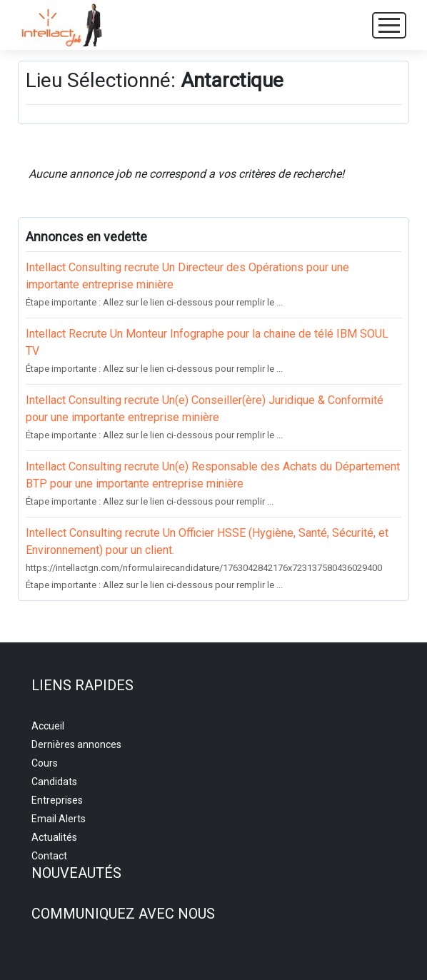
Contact (49, 856)
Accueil (48, 726)
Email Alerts (59, 819)
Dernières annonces (76, 744)
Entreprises (57, 800)
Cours (45, 763)
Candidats (54, 782)
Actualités (54, 837)
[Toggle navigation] (389, 25)
